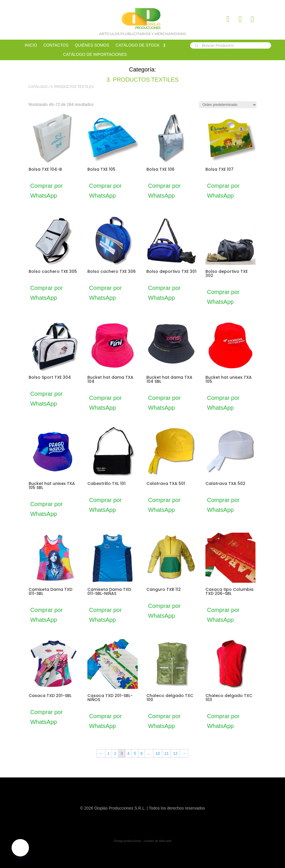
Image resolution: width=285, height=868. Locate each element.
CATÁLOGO (38, 87)
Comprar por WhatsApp (51, 191)
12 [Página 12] (175, 753)
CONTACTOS (56, 45)
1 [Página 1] (109, 753)
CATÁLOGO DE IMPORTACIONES (95, 55)
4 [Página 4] (128, 753)
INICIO (31, 45)
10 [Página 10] (158, 753)
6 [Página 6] (141, 753)
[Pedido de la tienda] (228, 105)
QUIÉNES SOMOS (92, 45)
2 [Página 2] (115, 753)
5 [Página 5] (135, 753)
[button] (20, 848)
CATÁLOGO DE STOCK (138, 45)
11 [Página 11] (167, 753)
